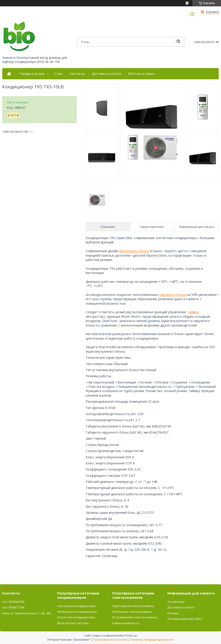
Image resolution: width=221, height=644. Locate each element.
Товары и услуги (32, 74)
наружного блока (172, 295)
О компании (176, 602)
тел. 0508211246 (13, 607)
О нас (58, 74)
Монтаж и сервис (142, 74)
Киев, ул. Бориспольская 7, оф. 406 (26, 613)
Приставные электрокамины (133, 606)
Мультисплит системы (73, 623)
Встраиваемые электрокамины (135, 617)
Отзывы (173, 613)
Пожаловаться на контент (110, 640)
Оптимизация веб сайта (185, 619)
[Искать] (178, 42)
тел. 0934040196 (13, 602)
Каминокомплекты (126, 623)
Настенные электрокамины (132, 612)
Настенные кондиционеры (77, 606)
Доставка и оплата (106, 74)
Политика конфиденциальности (152, 640)
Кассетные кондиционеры (76, 617)
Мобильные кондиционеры (77, 612)
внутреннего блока (134, 251)
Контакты (77, 74)
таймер (193, 312)
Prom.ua (131, 635)
